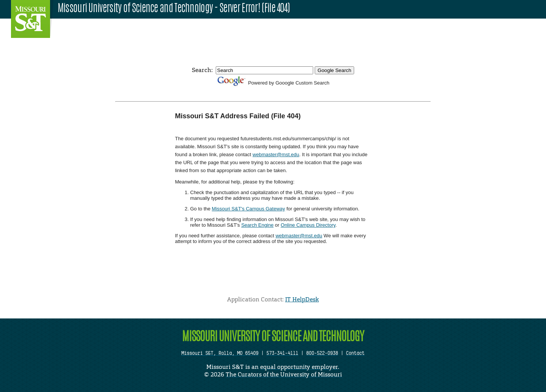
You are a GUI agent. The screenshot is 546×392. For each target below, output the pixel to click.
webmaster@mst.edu (276, 154)
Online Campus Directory (308, 225)
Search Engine (257, 225)
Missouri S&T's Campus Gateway (249, 209)
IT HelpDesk (302, 299)
